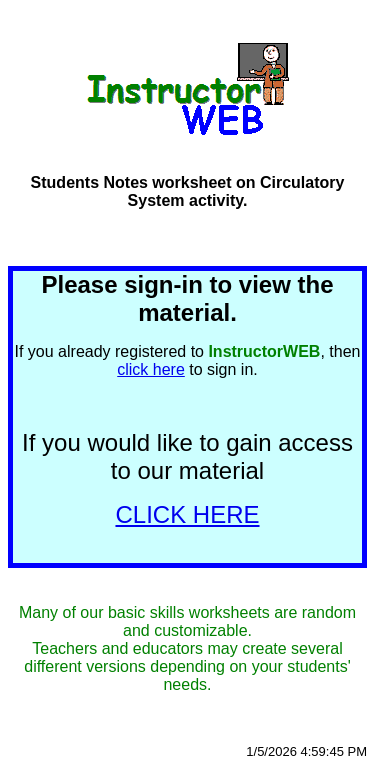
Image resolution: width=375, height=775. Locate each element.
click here (151, 369)
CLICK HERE (187, 514)
